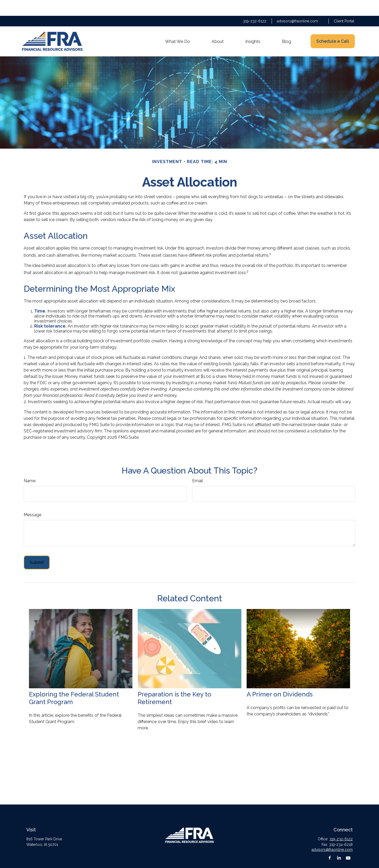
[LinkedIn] (339, 842)
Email (198, 465)
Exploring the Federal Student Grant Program (74, 682)
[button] (178, 26)
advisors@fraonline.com (297, 5)
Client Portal (344, 5)
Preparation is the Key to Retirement (174, 682)
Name (30, 465)
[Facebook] (330, 842)
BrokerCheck (230, 861)
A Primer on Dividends (280, 678)
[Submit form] (37, 547)
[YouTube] (348, 842)
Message (33, 499)
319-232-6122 (255, 5)
